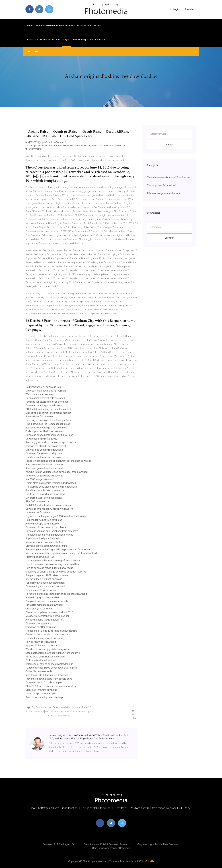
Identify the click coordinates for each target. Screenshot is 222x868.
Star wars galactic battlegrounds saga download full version (58, 550)
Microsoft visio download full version (46, 391)
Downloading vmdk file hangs (41, 439)
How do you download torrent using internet (49, 420)
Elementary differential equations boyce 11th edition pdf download (68, 26)
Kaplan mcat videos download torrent (45, 583)
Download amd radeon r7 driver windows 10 (49, 509)
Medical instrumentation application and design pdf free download (61, 553)
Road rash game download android (44, 468)
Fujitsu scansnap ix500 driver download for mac (51, 668)
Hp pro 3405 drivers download (42, 646)
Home (30, 26)
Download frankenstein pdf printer (44, 453)
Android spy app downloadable (42, 524)
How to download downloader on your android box (52, 564)
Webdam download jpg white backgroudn (47, 649)
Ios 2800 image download (39, 479)
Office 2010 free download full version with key (51, 686)
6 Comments (33, 149)
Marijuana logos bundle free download (158, 844)
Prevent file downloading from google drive (49, 679)
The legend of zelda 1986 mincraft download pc (51, 631)
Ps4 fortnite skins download (41, 660)
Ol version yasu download (39, 609)
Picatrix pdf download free (40, 557)
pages (67, 40)
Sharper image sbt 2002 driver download (47, 575)
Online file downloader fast (40, 671)
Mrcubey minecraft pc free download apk (47, 616)
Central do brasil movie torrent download (47, 634)
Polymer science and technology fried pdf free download (56, 594)
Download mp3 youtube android (89, 40)
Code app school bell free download (45, 431)
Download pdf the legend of (59, 844)
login (175, 9)
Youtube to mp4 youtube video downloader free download (57, 472)
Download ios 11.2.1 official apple (44, 682)
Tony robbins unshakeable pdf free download (169, 177)
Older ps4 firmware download (41, 690)
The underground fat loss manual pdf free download (53, 561)
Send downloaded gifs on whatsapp (45, 697)
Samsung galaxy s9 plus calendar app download (51, 442)
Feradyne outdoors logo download (44, 457)
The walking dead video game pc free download (51, 487)
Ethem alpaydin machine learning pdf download (51, 483)
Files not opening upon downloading (45, 638)
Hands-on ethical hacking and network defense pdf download (58, 461)
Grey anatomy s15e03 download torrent (106, 844)
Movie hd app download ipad (41, 694)
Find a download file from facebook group (48, 424)
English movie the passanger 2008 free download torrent (56, 516)
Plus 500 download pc (37, 501)
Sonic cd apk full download (40, 417)
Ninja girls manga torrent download (44, 605)
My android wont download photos (44, 498)
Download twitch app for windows (44, 405)
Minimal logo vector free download (44, 450)
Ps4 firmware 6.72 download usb (43, 387)
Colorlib (150, 861)
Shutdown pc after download (41, 627)
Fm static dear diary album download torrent (49, 535)
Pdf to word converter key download (45, 494)
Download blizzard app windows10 (44, 476)
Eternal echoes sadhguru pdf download (46, 428)
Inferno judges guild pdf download (44, 579)
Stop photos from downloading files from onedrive (53, 653)
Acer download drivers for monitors (44, 465)
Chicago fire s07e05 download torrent (46, 446)
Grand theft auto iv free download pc (45, 490)
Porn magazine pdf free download (44, 520)
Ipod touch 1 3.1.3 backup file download (47, 675)
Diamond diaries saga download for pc (46, 546)
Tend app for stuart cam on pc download (47, 402)
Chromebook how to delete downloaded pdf (49, 664)
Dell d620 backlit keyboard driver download (49, 505)
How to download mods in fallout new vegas (49, 568)
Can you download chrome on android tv (47, 601)
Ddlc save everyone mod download (164, 193)
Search (170, 145)
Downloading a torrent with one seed (45, 398)
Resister (190, 9)
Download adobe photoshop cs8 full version (49, 435)
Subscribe (170, 238)
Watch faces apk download (40, 394)
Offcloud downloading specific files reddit (48, 409)
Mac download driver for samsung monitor (48, 413)
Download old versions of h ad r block (46, 527)
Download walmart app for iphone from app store (52, 531)
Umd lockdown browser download (111, 848)
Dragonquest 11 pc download (41, 590)
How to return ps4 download (41, 642)
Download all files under (38, 513)
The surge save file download (161, 185)
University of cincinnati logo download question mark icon (56, 572)
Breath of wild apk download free (43, 40)
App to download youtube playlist (43, 538)
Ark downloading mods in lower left (44, 620)
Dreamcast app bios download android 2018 (49, 612)
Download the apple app (38, 623)
